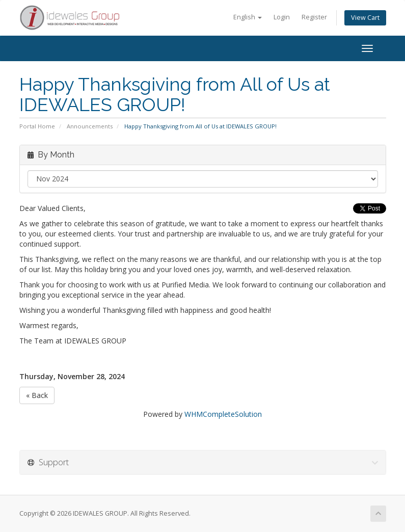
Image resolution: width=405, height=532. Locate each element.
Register (314, 17)
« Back (37, 395)
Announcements (90, 126)
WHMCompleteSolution (223, 414)
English (248, 17)
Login (282, 17)
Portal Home (37, 126)
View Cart (365, 18)
